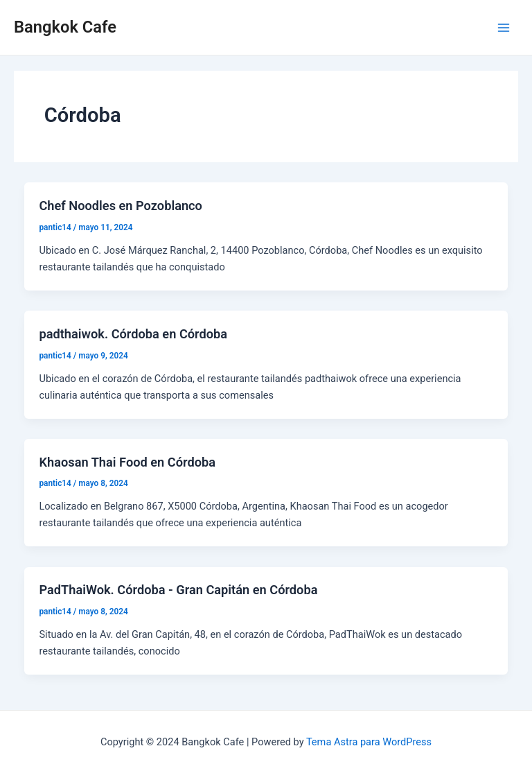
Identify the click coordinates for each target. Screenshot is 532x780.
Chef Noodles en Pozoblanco (120, 206)
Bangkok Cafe (65, 27)
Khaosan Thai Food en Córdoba (127, 462)
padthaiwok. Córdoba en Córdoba (133, 334)
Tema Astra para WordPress (369, 742)
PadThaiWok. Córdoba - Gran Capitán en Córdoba (178, 590)
